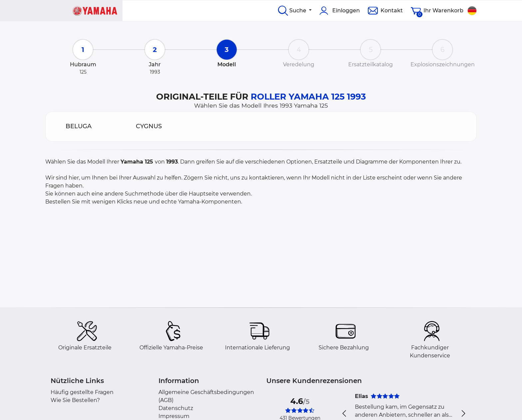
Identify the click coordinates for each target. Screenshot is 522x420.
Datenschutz (176, 408)
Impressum (174, 416)
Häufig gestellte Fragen (82, 392)
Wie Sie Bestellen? (75, 400)
